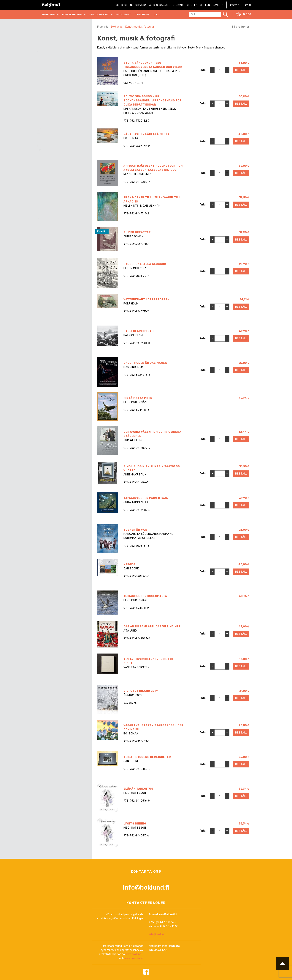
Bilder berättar (137, 232)
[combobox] (64, 131)
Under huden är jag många (145, 363)
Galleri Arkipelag (139, 331)
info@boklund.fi (146, 871)
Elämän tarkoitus (138, 780)
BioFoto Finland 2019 (141, 685)
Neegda (129, 564)
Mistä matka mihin (138, 398)
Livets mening (135, 812)
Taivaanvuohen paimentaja (146, 498)
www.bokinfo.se (134, 943)
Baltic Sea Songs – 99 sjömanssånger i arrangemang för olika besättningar (153, 101)
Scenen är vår (135, 530)
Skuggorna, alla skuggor (145, 264)
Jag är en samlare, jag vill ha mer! (153, 622)
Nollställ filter (67, 37)
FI (250, 5)
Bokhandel (118, 27)
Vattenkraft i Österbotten (147, 300)
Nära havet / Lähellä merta (147, 134)
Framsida (103, 27)
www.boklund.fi (134, 939)
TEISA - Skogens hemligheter (147, 748)
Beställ (241, 70)
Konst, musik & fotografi (141, 27)
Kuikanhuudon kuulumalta (145, 596)
